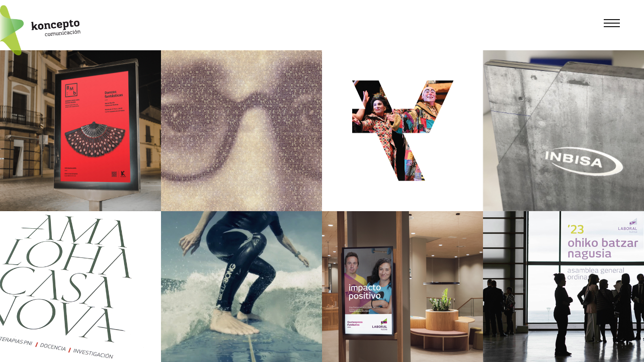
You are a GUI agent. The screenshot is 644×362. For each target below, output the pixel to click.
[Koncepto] (40, 30)
